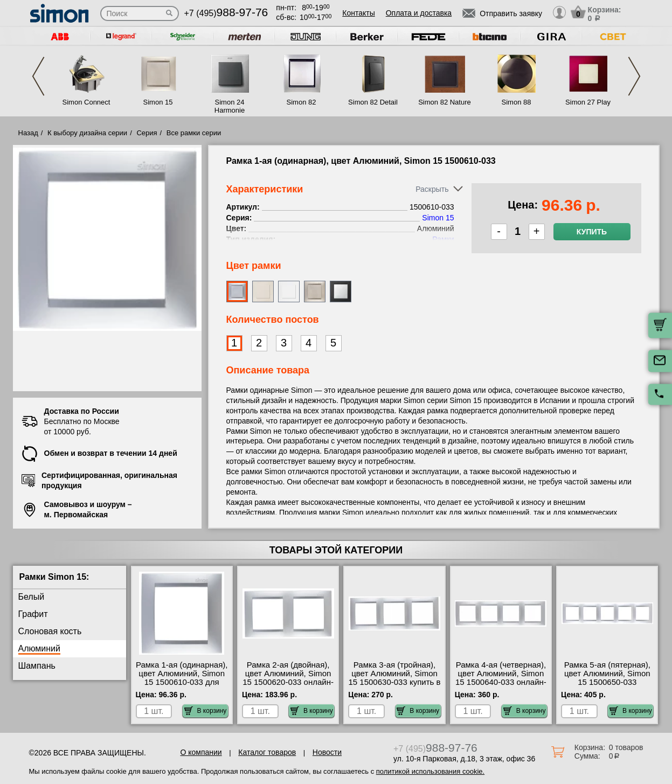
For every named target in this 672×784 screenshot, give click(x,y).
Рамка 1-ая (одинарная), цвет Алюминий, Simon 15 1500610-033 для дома (182, 678)
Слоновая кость (50, 631)
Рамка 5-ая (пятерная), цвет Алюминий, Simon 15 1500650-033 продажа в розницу (607, 678)
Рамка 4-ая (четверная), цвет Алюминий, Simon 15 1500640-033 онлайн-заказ (501, 678)
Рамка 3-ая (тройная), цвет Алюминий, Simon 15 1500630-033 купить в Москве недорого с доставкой (394, 682)
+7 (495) (226, 13)
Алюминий (39, 648)
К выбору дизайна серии (87, 133)
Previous (38, 76)
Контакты (358, 13)
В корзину (206, 711)
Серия (147, 133)
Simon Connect (86, 102)
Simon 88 (517, 102)
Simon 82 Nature (445, 102)
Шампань (37, 666)
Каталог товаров (267, 752)
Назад (28, 133)
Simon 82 (302, 102)
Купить (592, 232)
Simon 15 (158, 102)
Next (634, 76)
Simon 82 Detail (373, 102)
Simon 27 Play (588, 102)
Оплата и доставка (419, 13)
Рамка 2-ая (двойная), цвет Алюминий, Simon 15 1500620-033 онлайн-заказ (288, 678)
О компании (201, 752)
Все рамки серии (194, 133)
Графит (33, 614)
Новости (327, 752)
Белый (32, 597)
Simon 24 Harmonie (230, 106)
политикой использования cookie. (430, 771)
